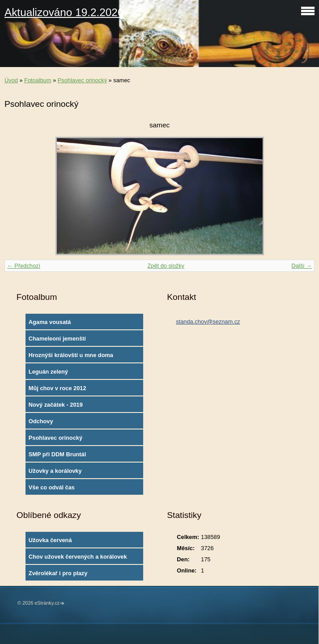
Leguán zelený (48, 372)
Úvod (11, 80)
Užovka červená (50, 540)
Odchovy (41, 421)
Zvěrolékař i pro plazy (58, 573)
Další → (302, 266)
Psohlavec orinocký (82, 80)
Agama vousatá (50, 322)
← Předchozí (24, 266)
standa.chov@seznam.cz (208, 322)
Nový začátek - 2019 (56, 405)
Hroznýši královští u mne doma (71, 355)
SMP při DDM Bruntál (57, 454)
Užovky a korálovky (55, 471)
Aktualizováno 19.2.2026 (64, 12)
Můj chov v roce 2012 (57, 388)
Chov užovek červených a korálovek (78, 557)
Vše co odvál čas (52, 487)
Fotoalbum (38, 80)
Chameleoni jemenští (57, 339)
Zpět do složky (166, 266)
